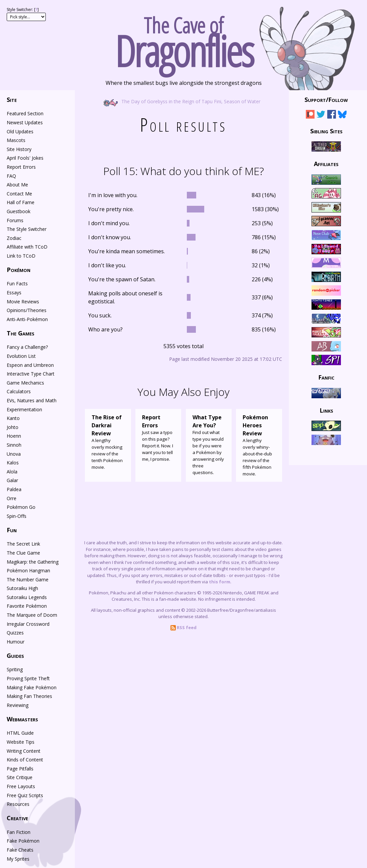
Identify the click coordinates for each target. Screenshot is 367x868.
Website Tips (21, 742)
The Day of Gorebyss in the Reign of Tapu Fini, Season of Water (183, 101)
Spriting (15, 669)
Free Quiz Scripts (25, 795)
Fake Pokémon (23, 841)
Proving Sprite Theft (28, 678)
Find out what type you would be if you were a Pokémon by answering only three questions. (209, 444)
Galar (12, 480)
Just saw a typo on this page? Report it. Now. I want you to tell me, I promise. (158, 438)
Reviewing (18, 705)
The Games (21, 333)
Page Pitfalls (20, 769)
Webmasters (22, 719)
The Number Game (28, 580)
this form (220, 582)
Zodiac (14, 238)
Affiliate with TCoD (27, 247)
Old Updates (20, 131)
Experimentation (24, 409)
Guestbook (19, 211)
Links (326, 410)
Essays (14, 293)
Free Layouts (21, 786)
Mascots (16, 140)
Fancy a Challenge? (27, 347)
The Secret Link (23, 544)
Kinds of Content (25, 760)
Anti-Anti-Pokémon (27, 319)
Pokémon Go (21, 507)
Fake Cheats (20, 850)
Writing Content (24, 751)
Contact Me (19, 194)
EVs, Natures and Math (32, 400)
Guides (15, 656)
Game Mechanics (25, 383)
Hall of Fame (21, 202)
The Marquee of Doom (32, 615)
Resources (18, 804)
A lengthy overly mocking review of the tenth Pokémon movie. (108, 442)
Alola (12, 472)
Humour (16, 642)
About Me (17, 185)
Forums (15, 220)
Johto (13, 427)
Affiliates (326, 164)
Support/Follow (326, 100)
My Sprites (18, 859)
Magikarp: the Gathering (33, 562)
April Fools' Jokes (25, 158)
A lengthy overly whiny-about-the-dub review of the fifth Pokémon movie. (259, 445)
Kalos (13, 463)
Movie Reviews (23, 302)
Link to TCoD (21, 256)
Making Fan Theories (29, 696)
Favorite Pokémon (27, 606)
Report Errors (21, 167)
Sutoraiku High (22, 588)
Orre (12, 498)
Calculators (19, 391)
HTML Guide (20, 733)
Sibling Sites (326, 131)
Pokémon (19, 270)
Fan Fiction (19, 832)
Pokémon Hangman (28, 570)
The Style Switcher (27, 229)
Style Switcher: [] (23, 10)
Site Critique (20, 777)
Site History (19, 149)
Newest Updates (25, 122)
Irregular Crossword (28, 624)
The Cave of (183, 39)
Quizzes (15, 633)
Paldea (14, 489)
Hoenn (14, 436)
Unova (14, 454)
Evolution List (21, 356)
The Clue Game (23, 553)
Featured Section (25, 113)
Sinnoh (14, 445)
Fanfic (326, 377)
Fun (12, 530)
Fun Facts (17, 283)
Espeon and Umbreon (30, 365)
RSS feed (183, 627)
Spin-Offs (17, 516)
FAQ (11, 176)
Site (12, 100)
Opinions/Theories (27, 310)
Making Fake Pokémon (32, 687)
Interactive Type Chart (31, 374)
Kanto (13, 418)
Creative (17, 818)
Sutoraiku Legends (27, 597)
